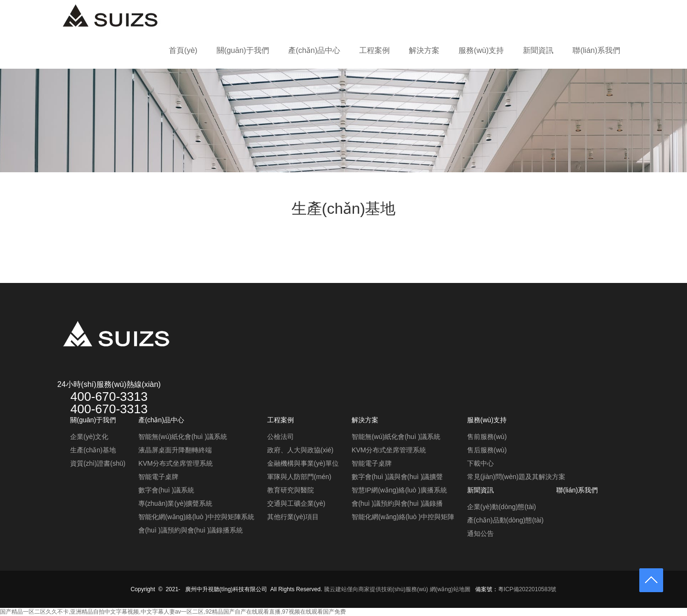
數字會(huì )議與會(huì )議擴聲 (397, 477)
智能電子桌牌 (158, 477)
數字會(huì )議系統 (166, 490)
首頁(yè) (183, 50)
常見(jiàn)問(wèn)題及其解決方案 (516, 477)
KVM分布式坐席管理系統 (176, 463)
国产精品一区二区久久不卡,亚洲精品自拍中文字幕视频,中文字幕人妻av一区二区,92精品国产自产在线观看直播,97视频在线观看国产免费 (173, 612)
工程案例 (375, 50)
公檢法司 (281, 437)
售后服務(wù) (487, 450)
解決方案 (424, 50)
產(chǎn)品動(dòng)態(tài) (505, 520)
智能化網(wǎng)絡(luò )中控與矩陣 (403, 517)
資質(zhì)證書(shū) (98, 463)
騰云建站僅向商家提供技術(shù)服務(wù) (376, 589)
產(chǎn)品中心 (314, 50)
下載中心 (480, 463)
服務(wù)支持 (481, 50)
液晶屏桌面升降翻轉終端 (175, 450)
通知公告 (480, 533)
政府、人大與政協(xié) (300, 450)
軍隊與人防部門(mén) (299, 477)
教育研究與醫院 (291, 490)
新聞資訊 (538, 50)
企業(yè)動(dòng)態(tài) (502, 507)
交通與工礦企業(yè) (296, 503)
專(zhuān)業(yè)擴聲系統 (176, 503)
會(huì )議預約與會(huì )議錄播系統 (191, 530)
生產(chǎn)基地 (93, 450)
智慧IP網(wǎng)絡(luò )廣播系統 (399, 490)
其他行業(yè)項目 (293, 517)
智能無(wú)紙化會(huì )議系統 (183, 437)
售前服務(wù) (487, 437)
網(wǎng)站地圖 (450, 589)
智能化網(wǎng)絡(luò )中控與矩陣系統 (196, 517)
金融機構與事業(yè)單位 (303, 463)
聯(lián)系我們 (596, 50)
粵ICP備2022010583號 (527, 589)
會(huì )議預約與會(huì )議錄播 (397, 503)
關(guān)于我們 (243, 50)
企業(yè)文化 (89, 437)
